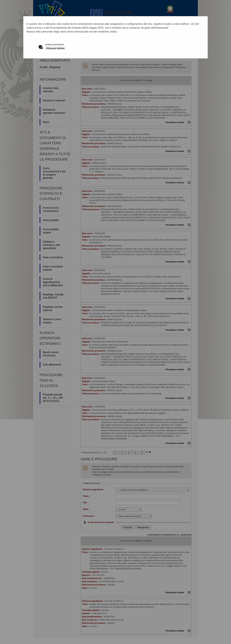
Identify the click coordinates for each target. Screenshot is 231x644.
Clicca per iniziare (55, 48)
